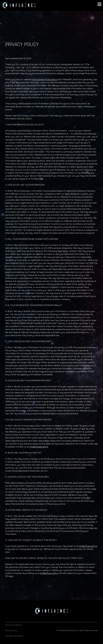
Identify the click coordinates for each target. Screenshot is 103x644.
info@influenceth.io (39, 447)
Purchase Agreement (14, 636)
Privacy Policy (11, 630)
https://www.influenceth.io (45, 79)
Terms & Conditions (13, 625)
